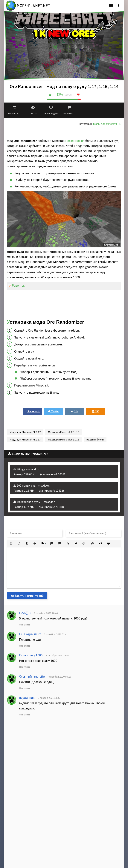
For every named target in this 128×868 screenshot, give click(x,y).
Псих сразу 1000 (31, 655)
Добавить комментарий (27, 596)
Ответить (25, 625)
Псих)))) (25, 613)
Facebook (32, 411)
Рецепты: (18, 286)
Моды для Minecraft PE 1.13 (25, 440)
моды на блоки (95, 440)
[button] (11, 543)
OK (96, 411)
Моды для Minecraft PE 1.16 (64, 432)
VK (74, 411)
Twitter (54, 411)
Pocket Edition (75, 141)
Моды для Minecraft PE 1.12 (64, 440)
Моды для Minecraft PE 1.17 (25, 432)
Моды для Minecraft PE (107, 124)
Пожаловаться (69, 110)
